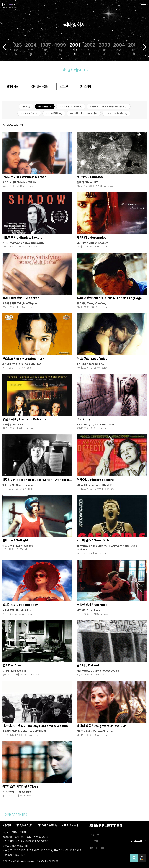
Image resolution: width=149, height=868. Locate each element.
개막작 (26, 107)
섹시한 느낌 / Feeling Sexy (20, 605)
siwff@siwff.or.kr (21, 846)
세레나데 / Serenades (92, 238)
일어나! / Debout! (89, 665)
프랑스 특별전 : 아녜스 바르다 (84, 113)
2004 (119, 49)
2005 (134, 49)
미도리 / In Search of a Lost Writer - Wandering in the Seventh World (53, 480)
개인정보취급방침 (24, 825)
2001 (75, 49)
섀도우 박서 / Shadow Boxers (22, 238)
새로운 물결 (45, 107)
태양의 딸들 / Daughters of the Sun (101, 726)
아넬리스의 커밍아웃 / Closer (21, 786)
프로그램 (64, 87)
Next (144, 47)
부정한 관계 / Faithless (92, 605)
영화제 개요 (12, 87)
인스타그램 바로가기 (92, 848)
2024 (31, 49)
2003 (104, 49)
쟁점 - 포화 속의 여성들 (71, 107)
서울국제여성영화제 (9, 6)
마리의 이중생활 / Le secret (21, 298)
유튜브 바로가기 (102, 848)
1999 (60, 49)
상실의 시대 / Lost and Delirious (24, 419)
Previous (5, 47)
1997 (46, 49)
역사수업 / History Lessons (96, 480)
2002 (90, 49)
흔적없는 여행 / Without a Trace (24, 177)
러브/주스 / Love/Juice (92, 359)
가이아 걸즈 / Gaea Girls (93, 540)
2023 (16, 49)
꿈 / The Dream (13, 665)
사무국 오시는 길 (70, 825)
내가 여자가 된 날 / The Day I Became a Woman (35, 726)
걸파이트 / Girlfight (15, 540)
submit (137, 841)
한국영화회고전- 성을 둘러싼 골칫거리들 (109, 107)
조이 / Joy (83, 419)
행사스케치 (85, 87)
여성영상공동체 (54, 113)
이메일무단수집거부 (48, 825)
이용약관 (7, 825)
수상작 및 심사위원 (39, 87)
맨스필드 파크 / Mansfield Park (23, 359)
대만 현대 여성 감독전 (116, 113)
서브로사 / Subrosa (90, 177)
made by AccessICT (50, 861)
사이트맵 (144, 5)
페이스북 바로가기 (97, 848)
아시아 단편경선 (29, 113)
